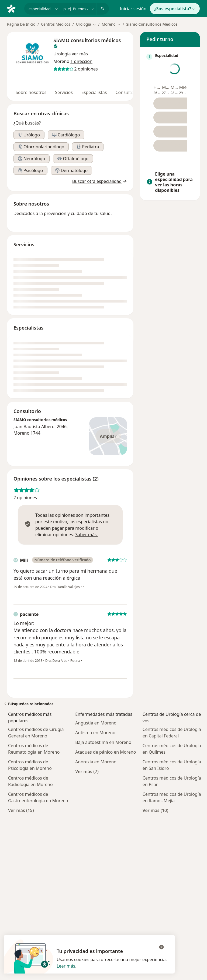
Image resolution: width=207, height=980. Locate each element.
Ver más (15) (21, 810)
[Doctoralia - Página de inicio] (13, 8)
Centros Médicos (56, 24)
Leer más (66, 966)
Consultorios (128, 92)
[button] (80, 54)
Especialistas (94, 92)
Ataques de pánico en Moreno (106, 752)
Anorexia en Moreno (96, 762)
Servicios (64, 92)
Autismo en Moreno (95, 733)
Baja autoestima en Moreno (103, 742)
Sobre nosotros (31, 92)
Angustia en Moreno (96, 723)
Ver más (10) (156, 810)
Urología (62, 54)
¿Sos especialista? (175, 9)
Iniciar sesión (133, 9)
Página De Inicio (21, 24)
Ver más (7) (87, 771)
